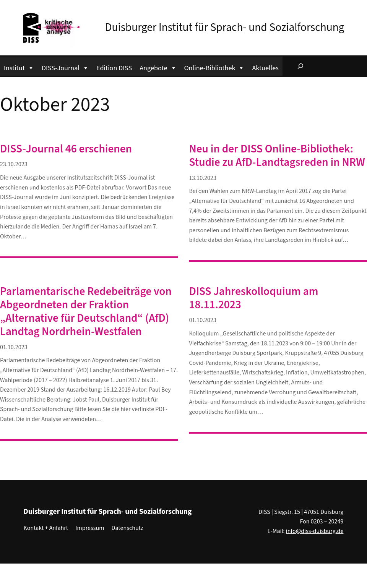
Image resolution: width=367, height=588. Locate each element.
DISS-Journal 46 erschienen (66, 149)
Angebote (158, 67)
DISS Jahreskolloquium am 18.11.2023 (253, 298)
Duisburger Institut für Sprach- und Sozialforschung (225, 28)
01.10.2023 (14, 347)
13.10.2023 (203, 178)
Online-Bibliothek (214, 67)
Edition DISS (114, 68)
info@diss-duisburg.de (315, 531)
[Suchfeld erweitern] (300, 66)
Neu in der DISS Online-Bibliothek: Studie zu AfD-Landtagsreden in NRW (277, 156)
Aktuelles (265, 68)
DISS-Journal (65, 67)
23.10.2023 (14, 164)
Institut (19, 67)
